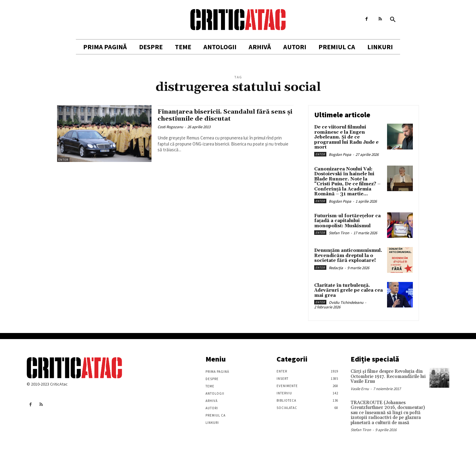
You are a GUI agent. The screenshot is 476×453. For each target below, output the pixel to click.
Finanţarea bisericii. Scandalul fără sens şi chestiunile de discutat (225, 115)
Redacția (336, 268)
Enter (63, 160)
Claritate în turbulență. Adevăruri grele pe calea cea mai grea (348, 290)
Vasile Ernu (360, 389)
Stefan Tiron (339, 233)
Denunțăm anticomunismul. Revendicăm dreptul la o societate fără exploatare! (348, 256)
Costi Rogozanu (170, 127)
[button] (393, 20)
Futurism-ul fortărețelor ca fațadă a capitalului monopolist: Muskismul (347, 221)
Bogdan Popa (340, 154)
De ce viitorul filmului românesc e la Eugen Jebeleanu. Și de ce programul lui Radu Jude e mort (346, 137)
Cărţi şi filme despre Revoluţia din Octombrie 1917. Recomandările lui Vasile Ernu (388, 376)
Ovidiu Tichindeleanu (346, 302)
